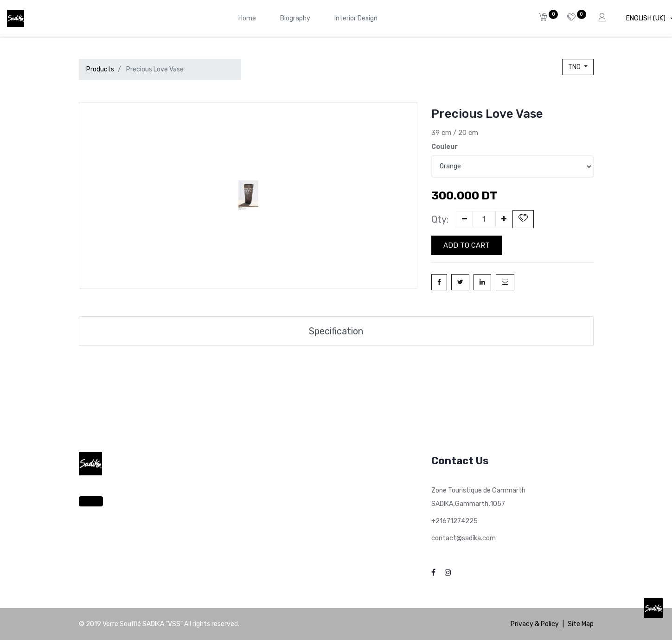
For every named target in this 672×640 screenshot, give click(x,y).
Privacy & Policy (535, 624)
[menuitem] (247, 18)
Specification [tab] (336, 331)
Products (100, 69)
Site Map (581, 624)
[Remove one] (464, 219)
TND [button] (575, 67)
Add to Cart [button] (467, 245)
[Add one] (504, 219)
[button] (523, 219)
